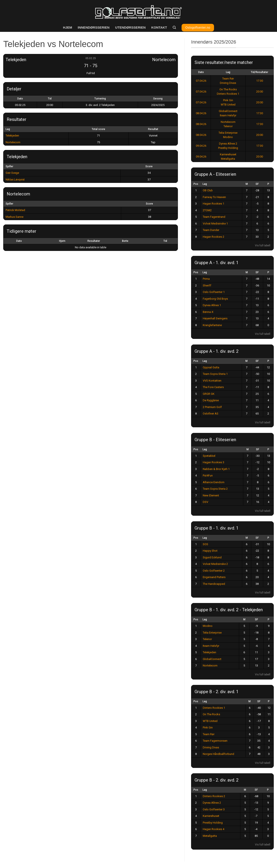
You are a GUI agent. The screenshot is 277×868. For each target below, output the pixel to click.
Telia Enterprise (228, 133)
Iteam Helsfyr (228, 115)
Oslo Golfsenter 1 (214, 292)
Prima (206, 279)
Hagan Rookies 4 (213, 829)
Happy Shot (210, 551)
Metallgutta (228, 159)
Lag (228, 72)
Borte (125, 241)
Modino (228, 137)
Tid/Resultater (259, 72)
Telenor (228, 126)
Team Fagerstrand (214, 217)
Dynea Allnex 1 (212, 305)
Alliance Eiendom (214, 482)
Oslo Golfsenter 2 (214, 571)
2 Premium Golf (212, 407)
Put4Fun (208, 475)
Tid (165, 241)
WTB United (228, 105)
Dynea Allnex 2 (228, 144)
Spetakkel (209, 456)
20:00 (260, 92)
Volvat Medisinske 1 (215, 224)
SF (257, 184)
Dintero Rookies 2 (214, 796)
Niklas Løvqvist (15, 180)
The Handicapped (214, 584)
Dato (19, 241)
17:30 (260, 81)
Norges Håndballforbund (218, 754)
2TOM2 (207, 210)
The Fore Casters (213, 387)
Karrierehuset (228, 154)
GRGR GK (209, 394)
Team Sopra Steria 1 (215, 374)
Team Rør (228, 79)
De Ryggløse (211, 400)
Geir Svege (12, 173)
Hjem (68, 27)
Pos (196, 184)
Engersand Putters (214, 577)
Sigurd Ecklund (212, 557)
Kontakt (159, 27)
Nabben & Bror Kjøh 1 (216, 469)
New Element (211, 495)
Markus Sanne (14, 217)
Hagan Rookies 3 (213, 462)
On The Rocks (228, 89)
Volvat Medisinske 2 (215, 564)
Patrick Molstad (15, 210)
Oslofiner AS (211, 414)
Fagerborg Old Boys (215, 299)
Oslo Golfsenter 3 (214, 809)
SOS (205, 544)
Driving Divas (228, 83)
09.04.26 (201, 146)
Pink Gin (228, 100)
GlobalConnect (228, 111)
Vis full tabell (263, 245)
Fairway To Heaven (214, 197)
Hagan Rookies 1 (213, 204)
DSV (205, 502)
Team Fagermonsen (215, 741)
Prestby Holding (228, 148)
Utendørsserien (130, 27)
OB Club (208, 190)
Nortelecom (13, 142)
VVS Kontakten (212, 381)
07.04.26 (201, 81)
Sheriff (207, 285)
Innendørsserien (94, 27)
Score (149, 166)
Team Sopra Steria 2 (215, 489)
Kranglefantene (212, 325)
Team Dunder (211, 230)
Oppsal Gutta (211, 367)
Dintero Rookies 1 (228, 94)
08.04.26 (201, 113)
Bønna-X (208, 312)
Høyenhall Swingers (215, 318)
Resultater (94, 241)
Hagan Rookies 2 (213, 237)
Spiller (9, 166)
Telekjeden (12, 136)
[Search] (174, 28)
